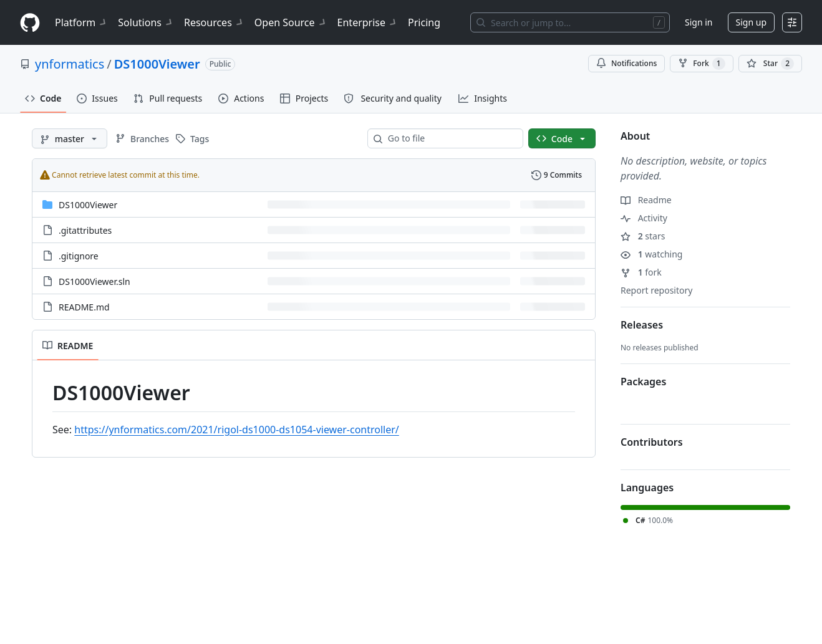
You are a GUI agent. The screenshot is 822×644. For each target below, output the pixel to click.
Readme (646, 200)
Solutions (146, 22)
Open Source (291, 22)
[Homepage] (30, 23)
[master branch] (70, 138)
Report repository (656, 290)
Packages (643, 382)
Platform (81, 22)
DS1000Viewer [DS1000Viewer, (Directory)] (88, 205)
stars (643, 236)
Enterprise (368, 22)
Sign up (751, 22)
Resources (214, 22)
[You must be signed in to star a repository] (770, 64)
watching (651, 254)
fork (641, 272)
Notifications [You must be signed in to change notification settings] (626, 63)
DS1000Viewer (157, 64)
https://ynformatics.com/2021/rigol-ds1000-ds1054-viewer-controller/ (237, 430)
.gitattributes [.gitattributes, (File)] (85, 230)
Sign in (699, 22)
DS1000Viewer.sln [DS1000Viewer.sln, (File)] (94, 281)
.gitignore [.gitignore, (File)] (79, 256)
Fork (701, 64)
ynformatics (70, 64)
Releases (642, 325)
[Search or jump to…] (570, 22)
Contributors (652, 442)
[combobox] (450, 138)
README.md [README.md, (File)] (84, 307)
